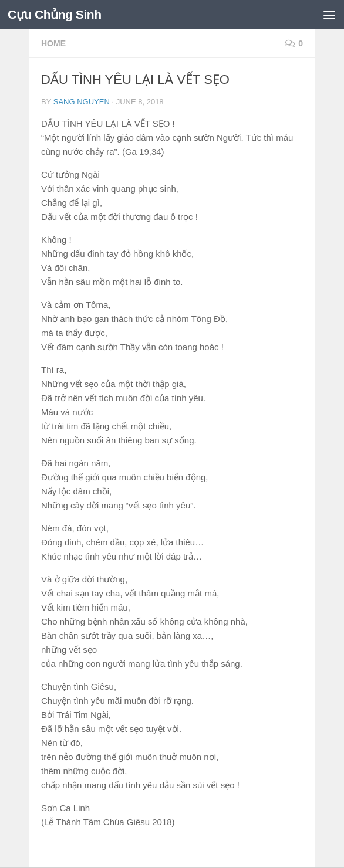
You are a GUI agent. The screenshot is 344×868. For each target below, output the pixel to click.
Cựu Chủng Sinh (55, 14)
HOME (53, 43)
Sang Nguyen (82, 102)
